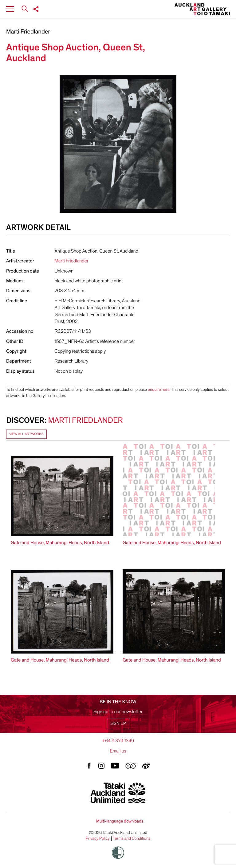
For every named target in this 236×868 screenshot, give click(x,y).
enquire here (159, 389)
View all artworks (26, 434)
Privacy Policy (98, 839)
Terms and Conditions (132, 839)
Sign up (118, 723)
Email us (118, 751)
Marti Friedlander (28, 32)
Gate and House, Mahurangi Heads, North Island (60, 543)
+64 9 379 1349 (118, 741)
